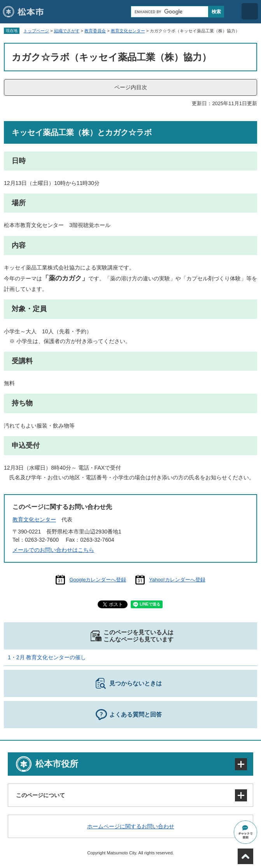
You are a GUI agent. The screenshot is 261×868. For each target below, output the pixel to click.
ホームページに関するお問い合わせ (131, 826)
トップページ (36, 31)
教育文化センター (128, 31)
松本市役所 (57, 764)
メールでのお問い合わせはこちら (53, 550)
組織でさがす (67, 31)
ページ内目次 (131, 87)
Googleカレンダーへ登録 (98, 580)
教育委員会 (95, 31)
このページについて (40, 795)
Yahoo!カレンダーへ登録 (177, 580)
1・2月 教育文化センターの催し (47, 657)
